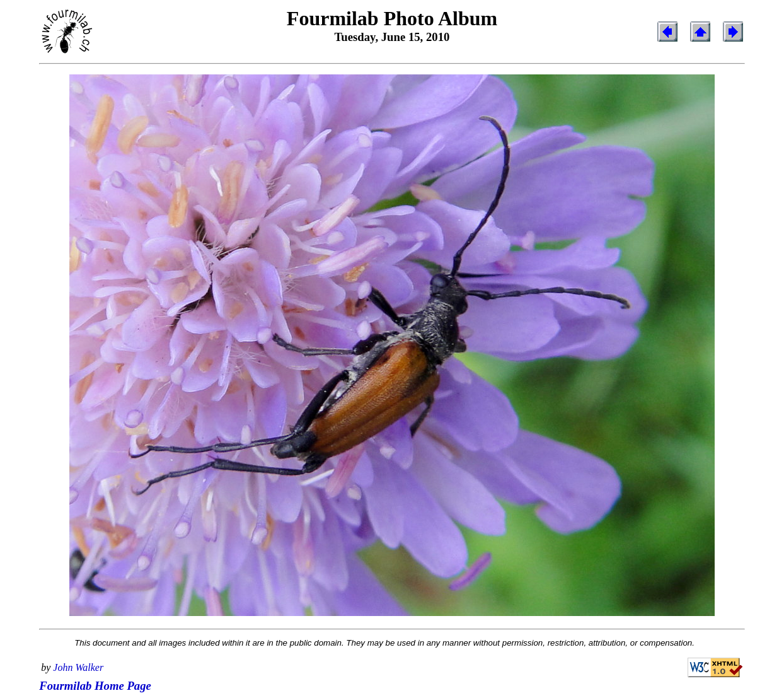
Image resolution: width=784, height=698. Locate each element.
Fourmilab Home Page (95, 686)
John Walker (78, 667)
